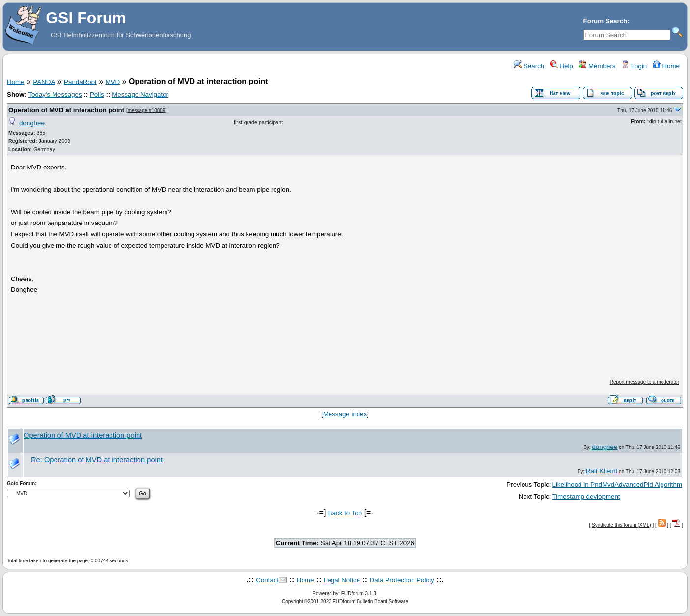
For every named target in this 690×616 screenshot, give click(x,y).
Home (666, 66)
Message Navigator (140, 95)
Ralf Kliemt (602, 471)
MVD (113, 82)
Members (597, 66)
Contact (267, 580)
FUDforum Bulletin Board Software (371, 602)
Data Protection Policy (402, 580)
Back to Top (345, 513)
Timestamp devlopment (586, 496)
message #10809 (147, 110)
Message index (345, 414)
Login (634, 66)
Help (562, 66)
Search (529, 66)
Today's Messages (55, 95)
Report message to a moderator (645, 382)
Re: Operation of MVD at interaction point (97, 460)
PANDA (44, 82)
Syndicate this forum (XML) (621, 525)
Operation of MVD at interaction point (66, 110)
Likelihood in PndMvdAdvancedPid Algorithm (618, 485)
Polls (97, 95)
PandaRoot (80, 82)
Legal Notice (342, 580)
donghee (32, 123)
